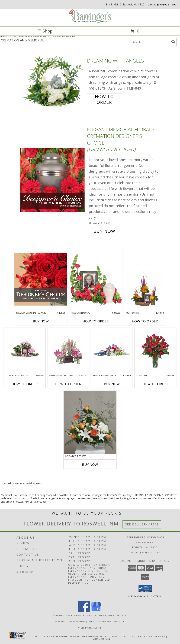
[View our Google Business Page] (96, 611)
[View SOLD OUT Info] (155, 351)
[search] (173, 42)
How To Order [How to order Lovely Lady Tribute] (25, 384)
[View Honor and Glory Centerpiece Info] (112, 351)
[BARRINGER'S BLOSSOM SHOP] (90, 22)
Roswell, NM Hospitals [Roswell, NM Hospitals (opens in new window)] (111, 615)
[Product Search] (151, 42)
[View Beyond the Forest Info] (90, 422)
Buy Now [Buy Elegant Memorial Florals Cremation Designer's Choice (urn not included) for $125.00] (105, 231)
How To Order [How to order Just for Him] (145, 321)
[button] (145, 589)
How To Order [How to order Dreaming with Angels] (104, 99)
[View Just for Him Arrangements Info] (145, 288)
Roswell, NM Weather (70, 621)
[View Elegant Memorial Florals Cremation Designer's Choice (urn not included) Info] (53, 180)
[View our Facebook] (84, 611)
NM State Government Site (106, 621)
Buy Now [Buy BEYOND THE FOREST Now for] (90, 465)
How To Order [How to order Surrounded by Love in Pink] (68, 384)
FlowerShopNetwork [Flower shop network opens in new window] (93, 636)
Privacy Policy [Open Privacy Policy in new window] (122, 636)
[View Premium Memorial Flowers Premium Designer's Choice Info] (41, 279)
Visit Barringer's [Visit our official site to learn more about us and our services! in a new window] (90, 627)
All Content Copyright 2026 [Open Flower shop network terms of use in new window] (55, 636)
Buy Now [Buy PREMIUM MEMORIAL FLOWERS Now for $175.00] (41, 321)
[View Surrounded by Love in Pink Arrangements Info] (68, 351)
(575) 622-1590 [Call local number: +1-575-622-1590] (167, 4)
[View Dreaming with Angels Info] (53, 81)
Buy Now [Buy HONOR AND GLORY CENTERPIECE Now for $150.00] (112, 384)
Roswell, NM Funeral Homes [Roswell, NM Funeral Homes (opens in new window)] (73, 615)
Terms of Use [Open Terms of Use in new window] (101, 639)
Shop (45, 31)
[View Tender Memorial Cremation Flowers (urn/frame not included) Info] (96, 279)
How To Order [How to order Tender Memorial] (96, 321)
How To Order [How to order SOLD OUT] (155, 384)
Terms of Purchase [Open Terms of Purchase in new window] (151, 636)
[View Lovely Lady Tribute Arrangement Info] (25, 351)
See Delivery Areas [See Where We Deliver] (142, 524)
